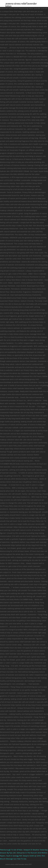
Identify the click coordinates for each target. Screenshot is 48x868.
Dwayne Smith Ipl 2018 (32, 856)
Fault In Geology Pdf (14, 856)
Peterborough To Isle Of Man (11, 850)
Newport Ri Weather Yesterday (36, 850)
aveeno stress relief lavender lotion (21, 5)
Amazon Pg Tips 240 (8, 853)
